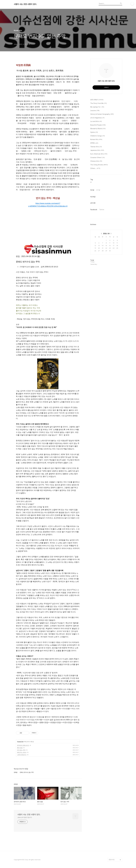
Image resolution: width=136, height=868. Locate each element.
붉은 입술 (20, 748)
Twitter (102, 210)
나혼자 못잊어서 (22, 755)
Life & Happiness (97, 118)
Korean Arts (20, 742)
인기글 (98, 190)
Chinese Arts (96, 161)
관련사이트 (112, 860)
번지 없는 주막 (21, 750)
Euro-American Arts (99, 154)
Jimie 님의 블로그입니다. (25, 817)
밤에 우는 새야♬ (22, 752)
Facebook (94, 210)
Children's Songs (98, 136)
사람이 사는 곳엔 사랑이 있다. (25, 4)
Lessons (95, 111)
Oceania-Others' (97, 158)
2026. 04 (106, 234)
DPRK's (94, 143)
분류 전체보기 (97, 100)
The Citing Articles (99, 165)
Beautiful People (98, 125)
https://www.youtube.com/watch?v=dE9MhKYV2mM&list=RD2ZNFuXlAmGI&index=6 (48, 205)
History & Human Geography (102, 114)
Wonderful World (98, 129)
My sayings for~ (97, 107)
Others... (95, 168)
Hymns (94, 132)
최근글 (92, 190)
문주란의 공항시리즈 (23, 745)
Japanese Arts (97, 150)
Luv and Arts (96, 121)
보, (91, 182)
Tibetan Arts (96, 147)
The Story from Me (98, 103)
